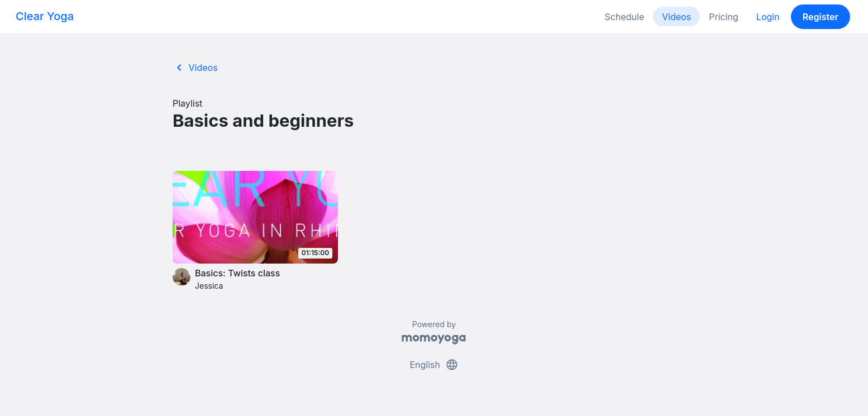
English (434, 365)
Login (768, 17)
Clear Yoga (45, 16)
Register (821, 17)
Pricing (724, 17)
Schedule (625, 17)
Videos (676, 17)
